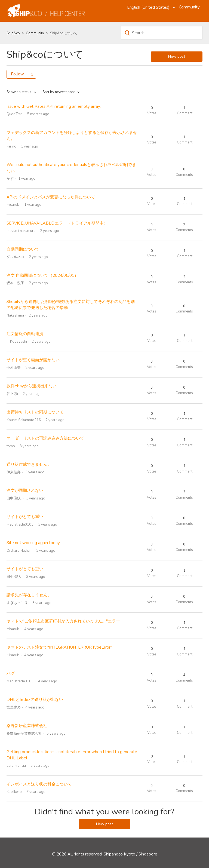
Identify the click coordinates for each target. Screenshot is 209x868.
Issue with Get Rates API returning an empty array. (54, 106)
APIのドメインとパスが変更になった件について (51, 197)
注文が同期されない (25, 490)
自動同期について (23, 249)
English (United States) (149, 7)
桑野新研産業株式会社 (27, 726)
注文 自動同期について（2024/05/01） (42, 275)
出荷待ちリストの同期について (35, 412)
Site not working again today (33, 543)
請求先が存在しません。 (29, 595)
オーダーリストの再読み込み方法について (45, 438)
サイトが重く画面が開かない (33, 360)
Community (189, 7)
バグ (11, 673)
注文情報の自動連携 (25, 334)
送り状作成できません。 (29, 464)
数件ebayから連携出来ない (32, 386)
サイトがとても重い (25, 517)
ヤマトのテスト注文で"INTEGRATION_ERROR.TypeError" (59, 647)
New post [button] (177, 56)
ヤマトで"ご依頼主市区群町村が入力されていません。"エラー (63, 621)
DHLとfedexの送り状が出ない (35, 700)
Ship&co (13, 33)
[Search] (162, 33)
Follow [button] (17, 74)
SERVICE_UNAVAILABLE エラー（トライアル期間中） (57, 223)
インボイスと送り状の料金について (39, 784)
